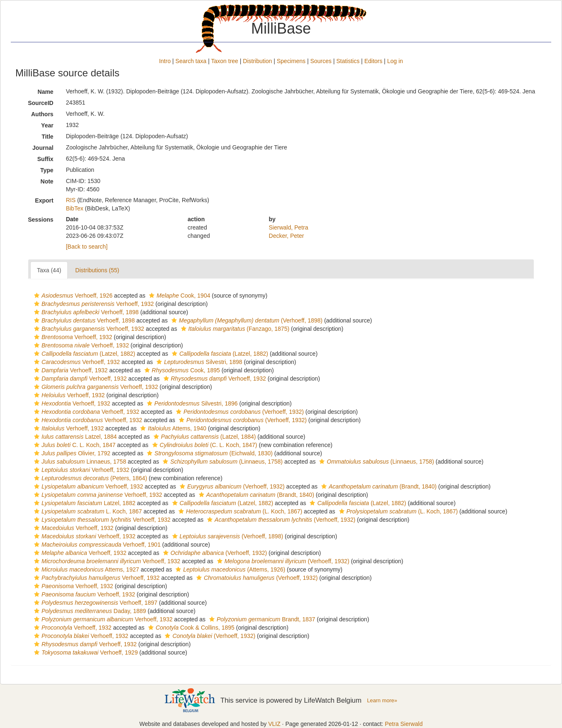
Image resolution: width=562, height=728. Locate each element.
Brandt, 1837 (261, 619)
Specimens (291, 61)
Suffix (45, 159)
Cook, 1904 (178, 296)
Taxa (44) (49, 270)
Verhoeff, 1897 (95, 603)
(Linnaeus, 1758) (222, 462)
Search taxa (191, 61)
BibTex (75, 208)
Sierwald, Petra (289, 227)
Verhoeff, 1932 (93, 304)
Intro (165, 61)
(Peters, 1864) (89, 478)
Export (44, 200)
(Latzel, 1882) (84, 354)
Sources (321, 61)
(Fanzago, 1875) (234, 329)
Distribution (257, 61)
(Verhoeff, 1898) (246, 320)
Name (46, 92)
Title (48, 137)
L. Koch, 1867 (87, 511)
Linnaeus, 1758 (79, 462)
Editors (374, 61)
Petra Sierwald (404, 724)
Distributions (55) (97, 270)
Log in (395, 61)
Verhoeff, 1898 (85, 312)
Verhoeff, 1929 (85, 652)
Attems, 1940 (172, 428)
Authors (42, 114)
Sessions (40, 220)
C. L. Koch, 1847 (74, 445)
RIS (71, 200)
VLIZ (274, 724)
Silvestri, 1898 (198, 362)
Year (47, 125)
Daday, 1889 (89, 611)
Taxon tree (225, 61)
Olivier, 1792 (71, 453)
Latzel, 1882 (84, 503)
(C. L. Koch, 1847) (204, 445)
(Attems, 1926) (229, 569)
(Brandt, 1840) (378, 486)
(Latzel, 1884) (204, 437)
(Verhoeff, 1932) (239, 412)
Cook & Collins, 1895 (190, 628)
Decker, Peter (287, 236)
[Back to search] (87, 247)
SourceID (40, 103)
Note (47, 181)
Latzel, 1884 (74, 437)
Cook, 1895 (181, 370)
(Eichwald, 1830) (209, 453)
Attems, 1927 (86, 569)
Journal (43, 148)
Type (47, 170)
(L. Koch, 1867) (239, 511)
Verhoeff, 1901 (96, 545)
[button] (37, 296)
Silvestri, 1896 (191, 403)
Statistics (348, 61)
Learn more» (382, 700)
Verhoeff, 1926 (72, 296)
